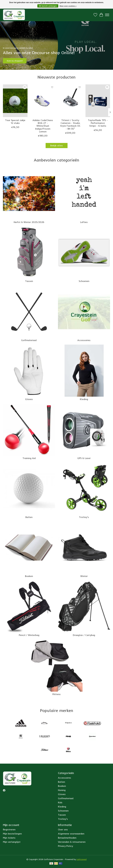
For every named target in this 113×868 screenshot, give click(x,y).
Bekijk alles (57, 145)
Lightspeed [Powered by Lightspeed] (82, 859)
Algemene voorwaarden (71, 834)
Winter (84, 576)
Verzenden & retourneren (72, 842)
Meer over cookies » (68, 6)
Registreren (9, 829)
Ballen (29, 517)
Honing (62, 790)
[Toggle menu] (107, 15)
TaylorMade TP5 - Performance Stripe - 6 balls (98, 123)
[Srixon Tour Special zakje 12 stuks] (15, 101)
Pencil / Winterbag (29, 635)
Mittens (56, 694)
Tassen (29, 281)
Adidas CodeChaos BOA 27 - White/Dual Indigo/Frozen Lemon (43, 126)
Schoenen (84, 281)
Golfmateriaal (29, 340)
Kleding (84, 399)
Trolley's (84, 517)
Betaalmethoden (67, 838)
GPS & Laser (84, 458)
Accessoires (84, 340)
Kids (60, 802)
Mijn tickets (9, 838)
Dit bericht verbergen (48, 6)
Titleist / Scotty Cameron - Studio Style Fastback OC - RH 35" (70, 124)
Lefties (84, 222)
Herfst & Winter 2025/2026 (29, 222)
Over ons (63, 829)
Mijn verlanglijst (12, 842)
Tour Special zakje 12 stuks (15, 122)
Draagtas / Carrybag (84, 635)
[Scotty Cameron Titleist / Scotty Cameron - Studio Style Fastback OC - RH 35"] (70, 101)
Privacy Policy (65, 846)
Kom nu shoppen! (15, 61)
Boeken (29, 576)
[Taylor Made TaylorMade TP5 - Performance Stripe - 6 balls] (98, 101)
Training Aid (29, 458)
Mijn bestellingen (12, 834)
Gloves (29, 399)
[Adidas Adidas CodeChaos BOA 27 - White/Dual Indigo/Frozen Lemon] (43, 101)
